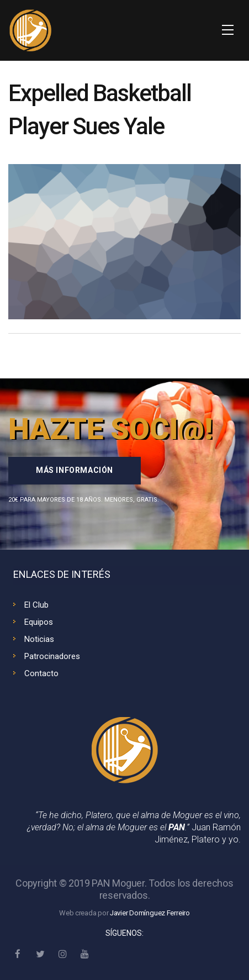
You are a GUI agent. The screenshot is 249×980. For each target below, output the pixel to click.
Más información (75, 470)
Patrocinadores (52, 656)
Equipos (39, 622)
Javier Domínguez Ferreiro (150, 913)
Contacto (41, 673)
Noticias (39, 639)
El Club (36, 605)
